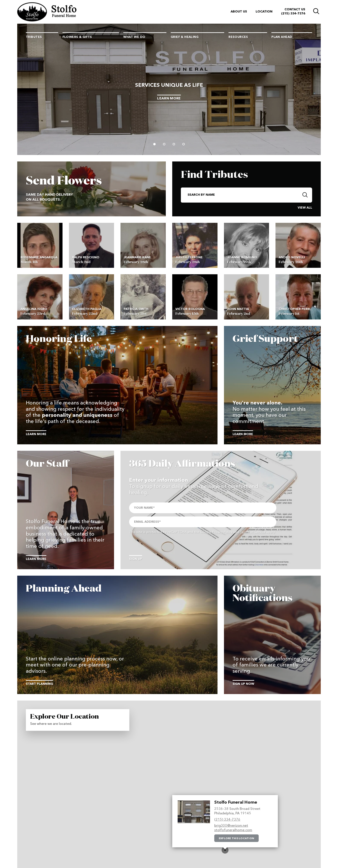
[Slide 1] (154, 144)
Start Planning (39, 684)
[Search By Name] (240, 195)
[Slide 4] (184, 144)
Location (264, 12)
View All (305, 208)
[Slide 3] (174, 144)
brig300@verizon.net (231, 826)
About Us (239, 12)
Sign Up (136, 559)
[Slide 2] (164, 144)
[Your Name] (203, 508)
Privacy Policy (222, 532)
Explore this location (236, 839)
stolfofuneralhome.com (233, 830)
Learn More (169, 99)
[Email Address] (203, 522)
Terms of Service (253, 532)
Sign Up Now (243, 684)
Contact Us (295, 9)
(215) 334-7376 (293, 14)
